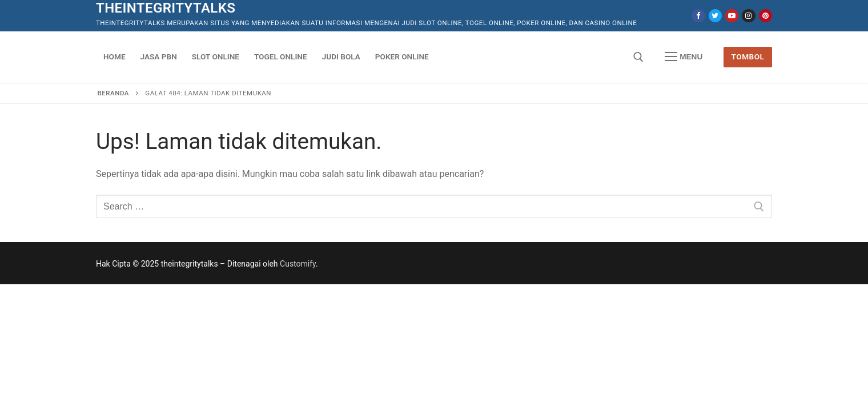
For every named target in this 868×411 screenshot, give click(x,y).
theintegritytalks (166, 8)
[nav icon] (684, 57)
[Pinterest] (765, 16)
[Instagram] (748, 16)
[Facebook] (698, 16)
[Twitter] (715, 16)
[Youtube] (732, 16)
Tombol (748, 57)
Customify (298, 264)
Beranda (113, 93)
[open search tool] (638, 57)
